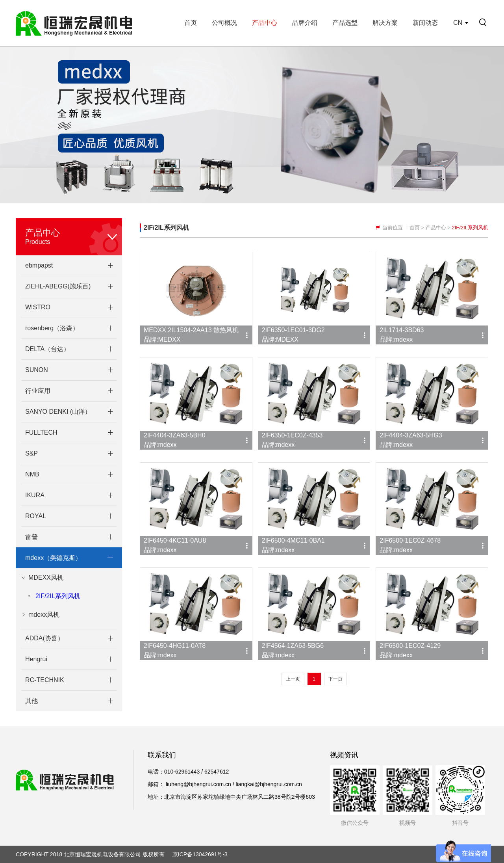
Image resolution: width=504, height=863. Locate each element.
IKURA (35, 495)
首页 (191, 23)
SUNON (37, 370)
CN (458, 23)
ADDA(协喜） (44, 638)
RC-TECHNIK (45, 680)
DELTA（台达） (47, 349)
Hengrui (36, 659)
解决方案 (385, 23)
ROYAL (36, 516)
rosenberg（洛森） (52, 328)
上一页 (293, 679)
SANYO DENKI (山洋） (58, 412)
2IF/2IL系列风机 (58, 596)
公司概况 (224, 23)
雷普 (31, 537)
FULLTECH (41, 432)
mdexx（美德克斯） (53, 558)
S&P (31, 453)
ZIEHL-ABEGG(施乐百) (58, 286)
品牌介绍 (305, 23)
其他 (31, 701)
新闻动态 (425, 23)
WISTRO (38, 307)
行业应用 (38, 391)
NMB (32, 474)
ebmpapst (39, 265)
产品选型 (345, 23)
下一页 (335, 679)
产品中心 (265, 23)
